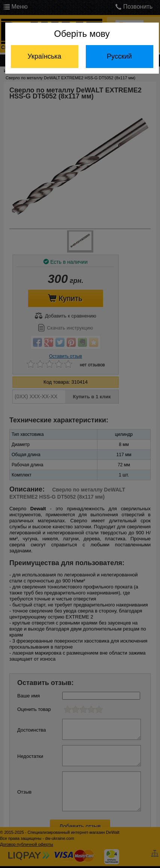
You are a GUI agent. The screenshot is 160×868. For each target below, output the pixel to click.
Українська (44, 56)
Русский (119, 56)
